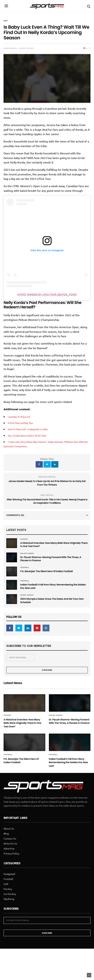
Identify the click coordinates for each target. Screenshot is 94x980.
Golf (6, 21)
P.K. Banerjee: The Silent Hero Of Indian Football (51, 574)
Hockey (8, 906)
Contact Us (10, 856)
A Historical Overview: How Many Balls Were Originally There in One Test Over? (49, 545)
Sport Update (27, 598)
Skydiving (9, 916)
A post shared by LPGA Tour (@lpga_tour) (47, 294)
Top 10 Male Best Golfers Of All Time (31, 435)
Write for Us (10, 861)
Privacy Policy (11, 871)
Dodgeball (9, 891)
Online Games (27, 554)
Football (25, 570)
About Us (9, 846)
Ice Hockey (10, 911)
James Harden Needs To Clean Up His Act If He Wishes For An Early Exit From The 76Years (47, 483)
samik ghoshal (10, 48)
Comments (15, 515)
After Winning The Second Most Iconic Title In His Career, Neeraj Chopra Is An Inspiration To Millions (47, 501)
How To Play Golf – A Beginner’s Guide (32, 429)
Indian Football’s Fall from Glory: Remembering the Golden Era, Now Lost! (54, 589)
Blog (6, 851)
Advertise (9, 866)
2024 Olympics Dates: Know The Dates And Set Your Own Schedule (51, 604)
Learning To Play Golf (21, 416)
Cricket (24, 539)
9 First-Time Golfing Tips (23, 423)
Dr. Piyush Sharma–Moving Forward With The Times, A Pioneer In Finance (50, 560)
